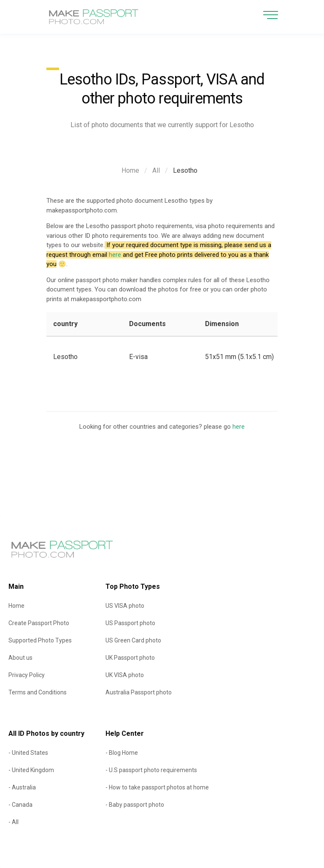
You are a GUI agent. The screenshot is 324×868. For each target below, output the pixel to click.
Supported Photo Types (40, 640)
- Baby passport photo (135, 805)
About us (20, 658)
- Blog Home (122, 753)
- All (13, 822)
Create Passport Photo (39, 623)
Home (130, 170)
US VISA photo (125, 606)
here (115, 255)
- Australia (22, 787)
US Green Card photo (133, 640)
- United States (28, 753)
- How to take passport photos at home (157, 787)
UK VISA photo (125, 675)
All (156, 170)
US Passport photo (130, 623)
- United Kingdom (31, 770)
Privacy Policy (27, 675)
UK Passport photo (130, 658)
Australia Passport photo (139, 692)
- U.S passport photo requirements (151, 770)
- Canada (20, 805)
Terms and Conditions (38, 692)
